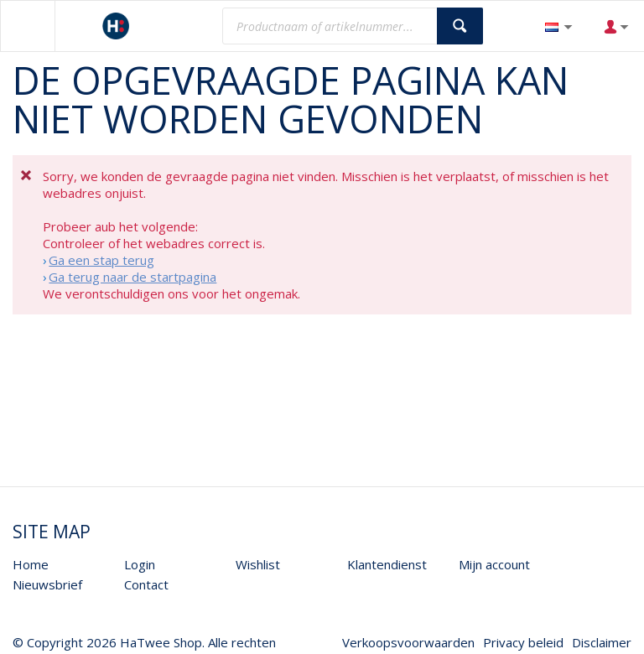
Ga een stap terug (101, 260)
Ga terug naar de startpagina (132, 277)
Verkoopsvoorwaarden (408, 642)
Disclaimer (602, 642)
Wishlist (258, 564)
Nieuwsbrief (47, 584)
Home (31, 564)
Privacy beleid (523, 642)
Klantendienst (387, 564)
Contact (146, 584)
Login (140, 564)
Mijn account (494, 564)
